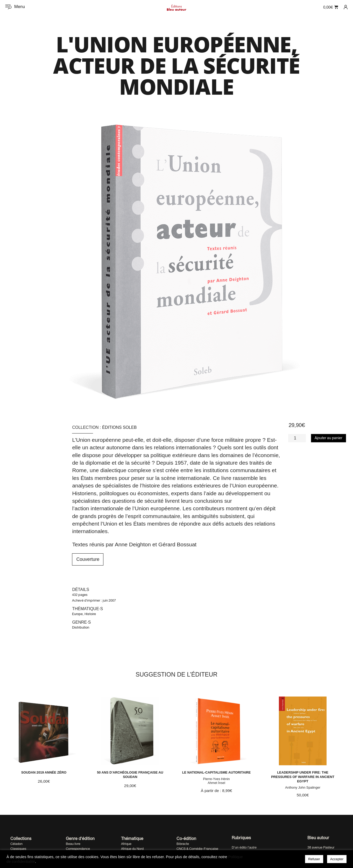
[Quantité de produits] (297, 438)
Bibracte (183, 845)
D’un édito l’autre (244, 848)
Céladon (16, 845)
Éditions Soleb (119, 427)
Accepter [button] (337, 859)
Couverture (88, 559)
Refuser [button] (314, 859)
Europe (77, 614)
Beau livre (73, 845)
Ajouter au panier (329, 438)
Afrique (126, 845)
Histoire (90, 614)
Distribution (81, 627)
